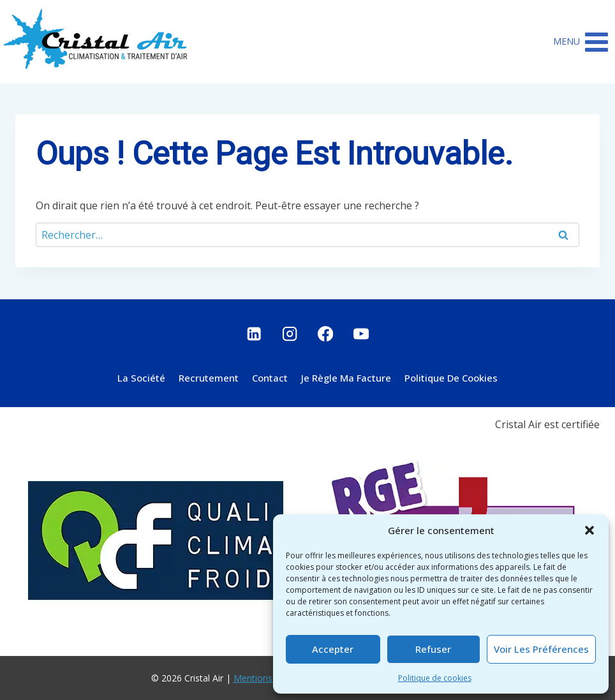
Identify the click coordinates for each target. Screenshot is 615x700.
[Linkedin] (254, 334)
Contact (270, 378)
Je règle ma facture (346, 378)
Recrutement (209, 378)
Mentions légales (269, 678)
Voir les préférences (541, 649)
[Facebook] (326, 334)
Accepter (333, 649)
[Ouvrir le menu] (581, 42)
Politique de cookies (435, 678)
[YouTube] (361, 334)
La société (141, 378)
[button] (589, 530)
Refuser (433, 649)
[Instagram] (290, 334)
